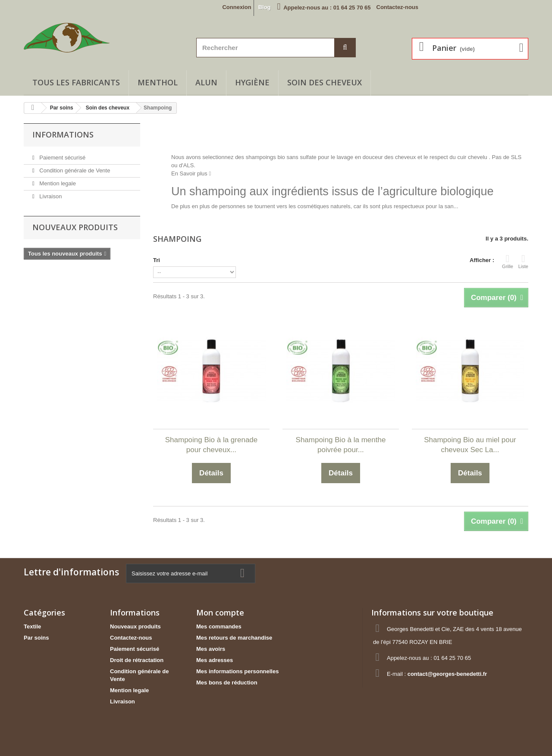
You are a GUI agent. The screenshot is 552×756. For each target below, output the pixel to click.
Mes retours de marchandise (234, 638)
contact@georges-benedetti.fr (447, 674)
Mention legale (57, 183)
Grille (508, 261)
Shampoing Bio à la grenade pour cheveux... (212, 445)
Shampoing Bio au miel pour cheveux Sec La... (470, 445)
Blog (265, 7)
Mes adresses (215, 660)
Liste (523, 261)
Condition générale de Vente (74, 170)
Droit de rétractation (137, 660)
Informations (63, 134)
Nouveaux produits (75, 227)
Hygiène (252, 82)
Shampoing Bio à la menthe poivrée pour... (341, 445)
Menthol (158, 82)
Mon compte (220, 612)
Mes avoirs (211, 649)
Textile (32, 626)
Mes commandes (219, 626)
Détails (180, 214)
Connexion (237, 7)
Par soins (36, 638)
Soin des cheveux (325, 82)
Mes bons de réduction (227, 683)
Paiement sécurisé (62, 158)
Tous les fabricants (76, 82)
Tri (157, 260)
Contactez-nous (398, 7)
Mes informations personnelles (237, 671)
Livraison (50, 196)
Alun (206, 82)
